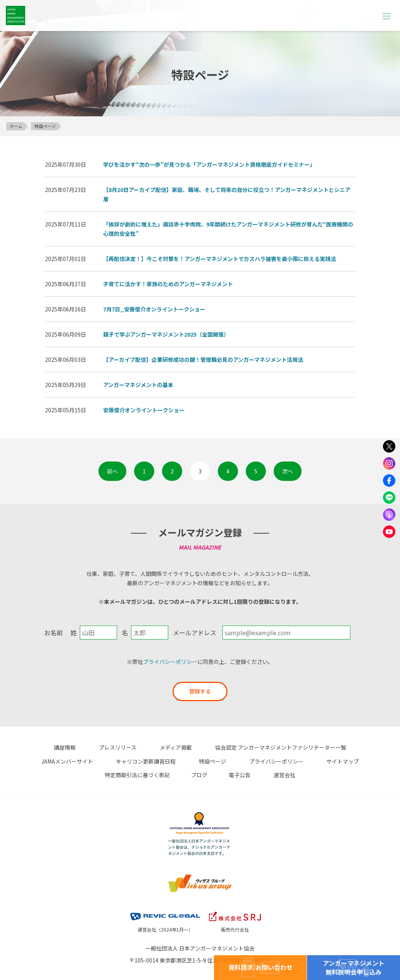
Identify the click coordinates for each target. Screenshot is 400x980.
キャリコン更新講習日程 (60, 760)
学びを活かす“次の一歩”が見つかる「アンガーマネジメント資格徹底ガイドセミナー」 (209, 164)
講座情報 (39, 747)
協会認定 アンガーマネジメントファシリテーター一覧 (237, 747)
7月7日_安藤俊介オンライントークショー (154, 309)
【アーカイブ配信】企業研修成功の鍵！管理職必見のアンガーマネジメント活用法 (203, 360)
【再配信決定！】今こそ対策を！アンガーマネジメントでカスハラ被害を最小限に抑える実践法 (220, 259)
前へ (112, 471)
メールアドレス (195, 633)
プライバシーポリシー (170, 662)
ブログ (362, 760)
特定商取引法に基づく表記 (306, 760)
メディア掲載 (138, 747)
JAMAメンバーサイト (346, 747)
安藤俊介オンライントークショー (144, 410)
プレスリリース (86, 747)
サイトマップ (240, 760)
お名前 (53, 633)
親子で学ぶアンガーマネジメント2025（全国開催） (166, 334)
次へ (288, 471)
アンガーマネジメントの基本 (138, 385)
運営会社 (220, 774)
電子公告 (181, 774)
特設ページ (121, 760)
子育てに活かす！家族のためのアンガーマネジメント (168, 284)
